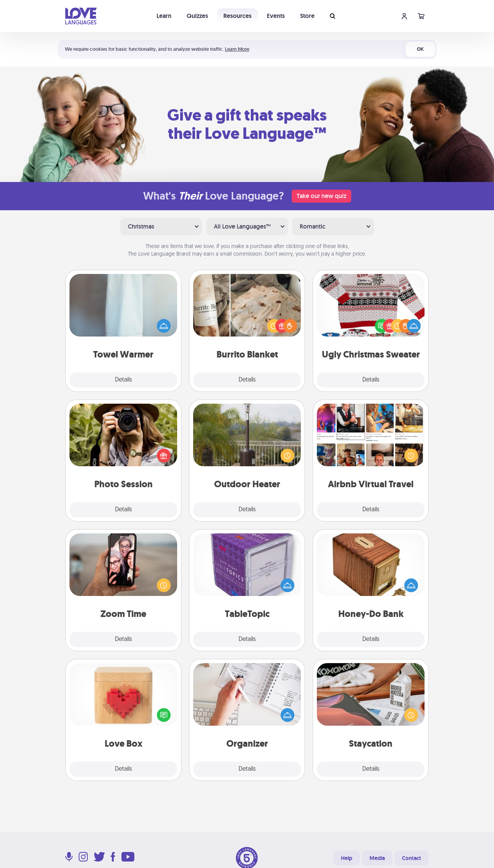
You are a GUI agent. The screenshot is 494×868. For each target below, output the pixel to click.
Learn (164, 16)
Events (276, 16)
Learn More (237, 49)
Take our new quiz (321, 196)
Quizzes (197, 16)
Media (377, 858)
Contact (412, 858)
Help (347, 858)
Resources (237, 16)
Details (123, 380)
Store (307, 16)
